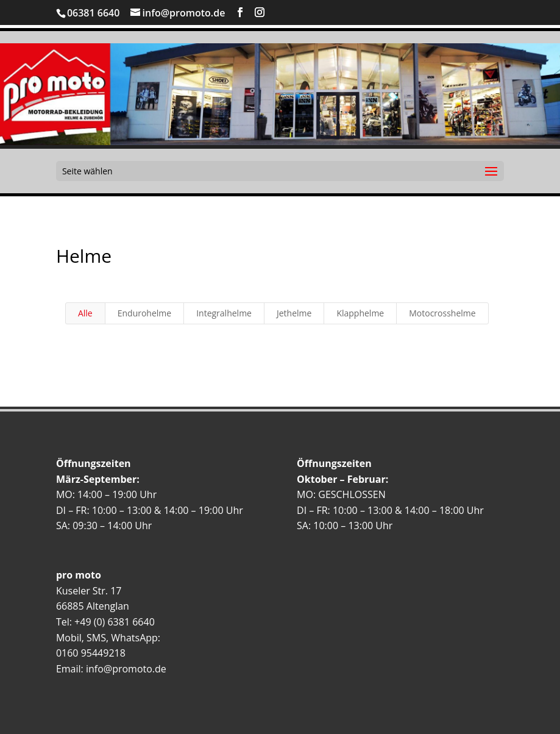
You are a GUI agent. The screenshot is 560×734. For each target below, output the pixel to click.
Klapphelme (360, 313)
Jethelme (294, 313)
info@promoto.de (126, 669)
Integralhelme (224, 313)
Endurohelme (144, 313)
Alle (85, 313)
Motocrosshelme (442, 313)
